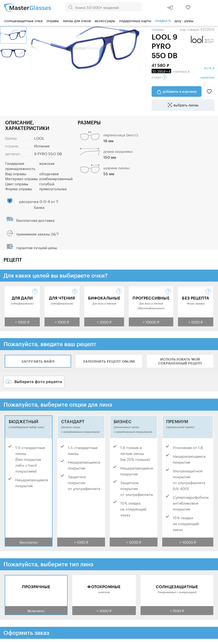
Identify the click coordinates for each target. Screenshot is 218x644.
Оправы (53, 20)
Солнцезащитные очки (23, 20)
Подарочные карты (135, 20)
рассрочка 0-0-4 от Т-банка (39, 204)
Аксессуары (105, 20)
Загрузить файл (38, 361)
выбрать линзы (186, 105)
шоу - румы (184, 20)
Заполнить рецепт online (109, 361)
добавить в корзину (180, 91)
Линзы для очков (77, 20)
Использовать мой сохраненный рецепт (180, 361)
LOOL (39, 138)
